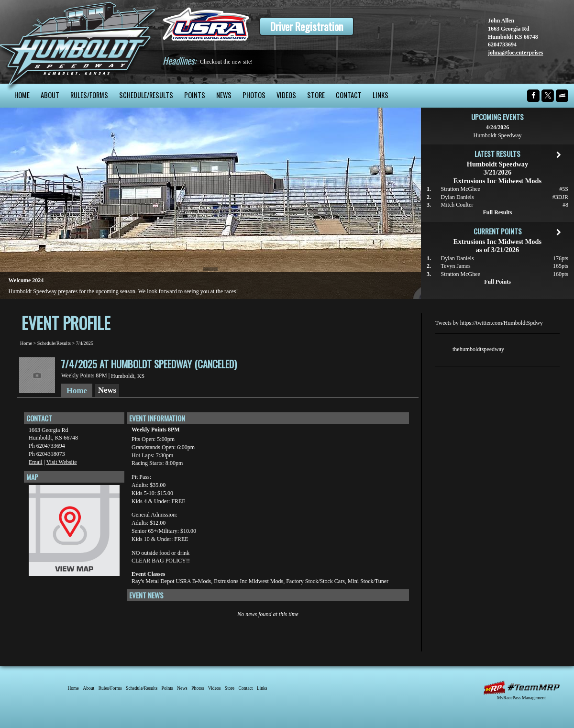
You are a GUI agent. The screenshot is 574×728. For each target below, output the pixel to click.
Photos (254, 95)
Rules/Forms (89, 95)
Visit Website (62, 462)
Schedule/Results (146, 95)
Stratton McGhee (461, 189)
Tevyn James (456, 266)
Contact (349, 95)
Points (195, 95)
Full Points (497, 282)
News (224, 95)
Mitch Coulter (457, 205)
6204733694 (502, 44)
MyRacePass (521, 688)
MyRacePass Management (521, 698)
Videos (286, 95)
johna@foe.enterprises (515, 53)
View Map (74, 533)
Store (316, 95)
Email (36, 462)
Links (381, 95)
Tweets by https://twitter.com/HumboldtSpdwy (489, 323)
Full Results (497, 212)
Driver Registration (307, 26)
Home (22, 95)
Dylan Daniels (458, 197)
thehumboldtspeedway (478, 349)
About (50, 95)
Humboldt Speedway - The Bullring (78, 42)
